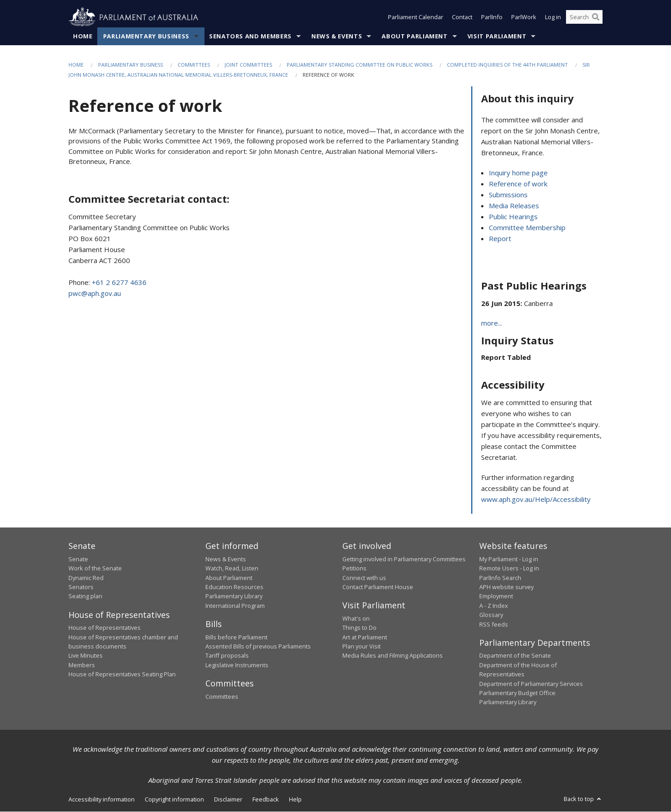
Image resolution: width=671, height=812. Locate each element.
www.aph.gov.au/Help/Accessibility (536, 500)
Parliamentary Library (234, 596)
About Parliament (414, 36)
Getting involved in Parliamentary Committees (404, 559)
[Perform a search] (596, 17)
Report (500, 239)
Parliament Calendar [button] (416, 17)
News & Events (337, 36)
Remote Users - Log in (509, 569)
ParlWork (524, 17)
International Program (235, 606)
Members (82, 665)
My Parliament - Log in (509, 559)
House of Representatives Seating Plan (122, 675)
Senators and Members (250, 36)
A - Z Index (494, 606)
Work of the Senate (95, 569)
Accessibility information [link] (102, 799)
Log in (553, 17)
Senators (81, 587)
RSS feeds (494, 624)
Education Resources (234, 587)
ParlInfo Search (500, 578)
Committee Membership (527, 228)
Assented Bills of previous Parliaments (258, 646)
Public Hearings (513, 217)
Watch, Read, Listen (232, 569)
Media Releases (514, 206)
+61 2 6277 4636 (119, 282)
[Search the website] (584, 17)
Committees (194, 65)
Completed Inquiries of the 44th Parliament (507, 65)
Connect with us (364, 578)
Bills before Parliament (236, 637)
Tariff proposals (227, 656)
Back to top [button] (583, 799)
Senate (78, 559)
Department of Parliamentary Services (531, 684)
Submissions (508, 195)
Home (83, 36)
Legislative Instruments (237, 665)
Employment (496, 596)
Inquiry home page (518, 173)
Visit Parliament (497, 36)
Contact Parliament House (378, 587)
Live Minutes (86, 656)
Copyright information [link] (174, 799)
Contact (462, 17)
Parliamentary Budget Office (517, 693)
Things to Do (359, 628)
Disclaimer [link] (228, 799)
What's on (356, 618)
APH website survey (506, 587)
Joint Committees (248, 65)
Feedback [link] (266, 799)
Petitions (354, 569)
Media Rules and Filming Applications (393, 656)
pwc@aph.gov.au (95, 293)
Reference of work (518, 184)
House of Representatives (105, 628)
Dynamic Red (86, 578)
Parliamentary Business (146, 36)
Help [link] (295, 799)
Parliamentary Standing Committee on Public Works (359, 65)
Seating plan (85, 596)
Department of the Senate (515, 656)
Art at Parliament (365, 637)
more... (492, 323)
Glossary (491, 615)
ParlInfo (492, 17)
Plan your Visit (362, 646)
